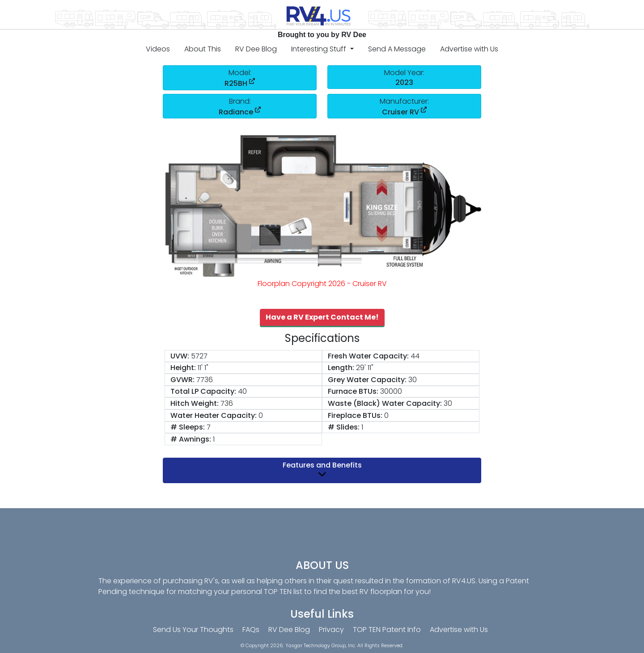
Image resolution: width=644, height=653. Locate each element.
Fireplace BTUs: (355, 415)
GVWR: (182, 380)
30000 (391, 391)
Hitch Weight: (195, 403)
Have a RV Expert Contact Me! (322, 317)
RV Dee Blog (256, 49)
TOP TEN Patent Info (387, 630)
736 (227, 403)
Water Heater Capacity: (214, 415)
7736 (205, 380)
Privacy (331, 630)
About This (203, 49)
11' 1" (203, 368)
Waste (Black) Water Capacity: (385, 403)
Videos (158, 49)
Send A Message (397, 49)
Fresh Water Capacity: (368, 356)
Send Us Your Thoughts (193, 630)
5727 (199, 356)
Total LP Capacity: (203, 391)
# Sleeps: (188, 427)
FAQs (251, 630)
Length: (341, 368)
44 (415, 356)
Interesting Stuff (320, 49)
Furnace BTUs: (353, 391)
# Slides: (344, 427)
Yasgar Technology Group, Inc (320, 646)
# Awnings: (191, 439)
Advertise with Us (469, 49)
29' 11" (365, 368)
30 (413, 380)
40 (242, 391)
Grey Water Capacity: (367, 380)
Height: (183, 368)
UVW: (180, 356)
